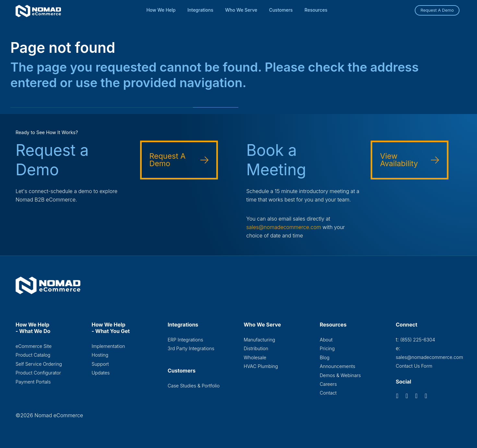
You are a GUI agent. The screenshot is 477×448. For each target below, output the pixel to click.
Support (100, 364)
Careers (328, 384)
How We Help (161, 10)
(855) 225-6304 (417, 340)
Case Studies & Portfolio (194, 386)
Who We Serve (241, 10)
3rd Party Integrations (191, 348)
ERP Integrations (185, 340)
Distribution (256, 348)
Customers (281, 10)
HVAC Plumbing (261, 366)
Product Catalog (33, 355)
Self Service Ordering (39, 364)
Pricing (327, 348)
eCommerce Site (34, 346)
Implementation (108, 346)
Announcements (337, 366)
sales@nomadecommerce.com (284, 227)
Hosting (100, 355)
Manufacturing (260, 340)
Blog (325, 357)
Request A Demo (437, 10)
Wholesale (255, 357)
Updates (101, 373)
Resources (316, 10)
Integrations (200, 10)
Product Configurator (38, 373)
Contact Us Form (414, 366)
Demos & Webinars (340, 375)
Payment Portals (33, 382)
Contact (328, 393)
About (326, 340)
